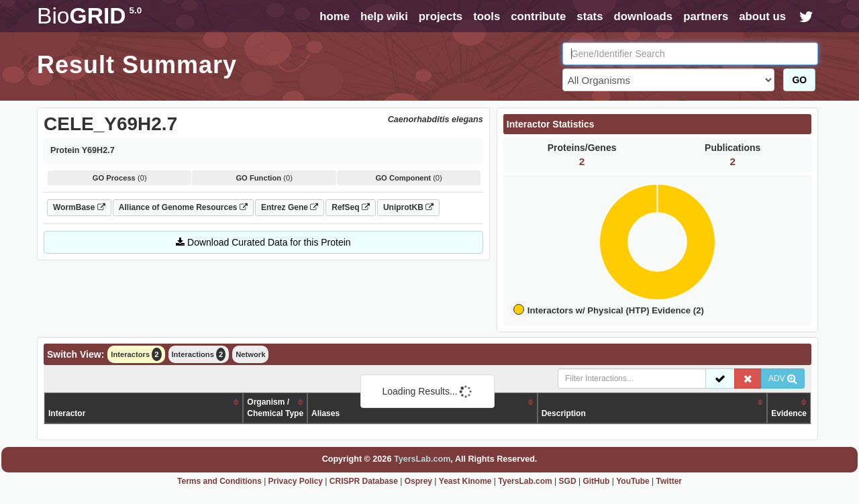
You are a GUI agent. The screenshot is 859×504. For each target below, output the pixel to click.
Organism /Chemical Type (275, 408)
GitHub (596, 481)
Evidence (789, 413)
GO (799, 80)
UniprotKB (408, 207)
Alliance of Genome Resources (183, 207)
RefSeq (351, 207)
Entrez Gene (290, 207)
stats (590, 16)
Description (564, 413)
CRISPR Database (364, 481)
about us (762, 16)
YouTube (633, 481)
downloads (643, 16)
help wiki (384, 16)
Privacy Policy (296, 481)
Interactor (67, 413)
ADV (783, 379)
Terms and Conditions (219, 481)
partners (706, 16)
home (335, 16)
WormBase (79, 207)
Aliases (325, 413)
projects (441, 16)
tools (487, 16)
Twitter (669, 481)
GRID (89, 16)
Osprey (418, 481)
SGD (568, 481)
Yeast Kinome (465, 481)
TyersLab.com (422, 459)
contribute (538, 16)
